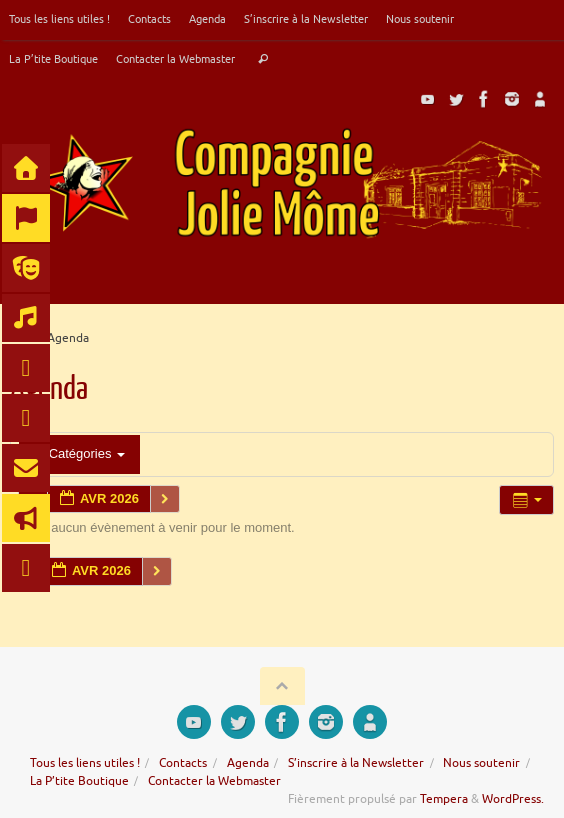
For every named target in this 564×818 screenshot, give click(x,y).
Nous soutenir (420, 19)
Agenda (207, 19)
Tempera (444, 799)
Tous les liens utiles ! (59, 19)
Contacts (149, 19)
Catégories (79, 453)
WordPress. (513, 799)
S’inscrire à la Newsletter (306, 19)
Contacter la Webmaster (175, 59)
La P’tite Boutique (53, 59)
